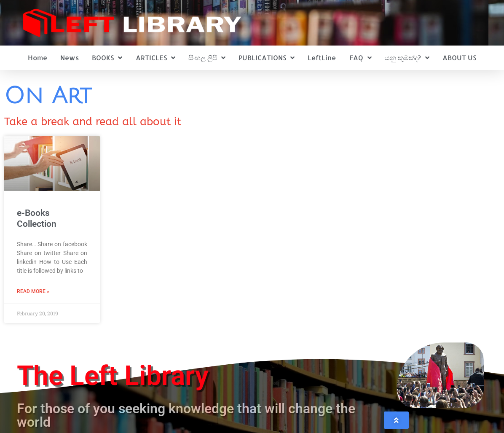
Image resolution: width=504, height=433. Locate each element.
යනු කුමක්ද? (407, 58)
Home (38, 58)
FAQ (361, 58)
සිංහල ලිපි (207, 58)
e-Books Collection (37, 218)
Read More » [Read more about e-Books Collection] (33, 291)
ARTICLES (155, 58)
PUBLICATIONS (267, 58)
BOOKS (107, 58)
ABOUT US (459, 58)
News (70, 58)
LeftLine (322, 58)
